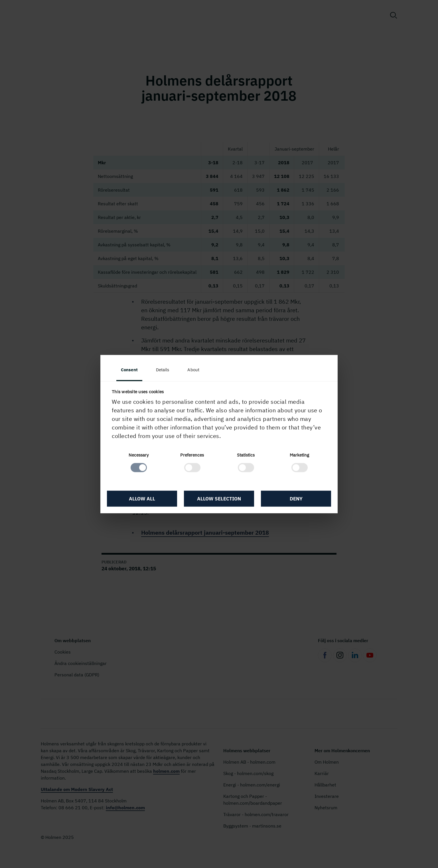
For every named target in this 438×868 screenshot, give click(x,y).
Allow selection (219, 499)
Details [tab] (163, 370)
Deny (296, 499)
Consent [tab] (129, 370)
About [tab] (193, 370)
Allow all (142, 499)
